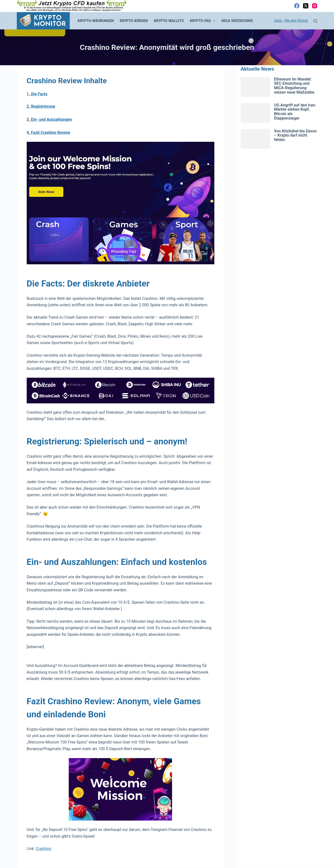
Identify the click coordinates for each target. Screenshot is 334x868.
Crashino (44, 849)
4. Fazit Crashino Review (48, 133)
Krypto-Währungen (96, 21)
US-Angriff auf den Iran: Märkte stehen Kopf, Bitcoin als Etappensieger (295, 112)
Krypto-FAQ (204, 21)
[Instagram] (315, 6)
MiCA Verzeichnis (237, 21)
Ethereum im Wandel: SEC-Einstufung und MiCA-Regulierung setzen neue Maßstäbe (294, 86)
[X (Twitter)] (306, 6)
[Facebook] (297, 6)
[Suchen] (315, 21)
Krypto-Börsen (134, 21)
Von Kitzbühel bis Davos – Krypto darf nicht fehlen (295, 135)
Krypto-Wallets (169, 21)
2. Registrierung (41, 106)
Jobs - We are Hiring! (291, 21)
